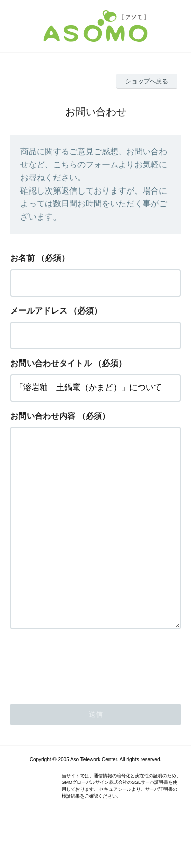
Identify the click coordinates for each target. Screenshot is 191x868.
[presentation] (88, 704)
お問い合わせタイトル (51, 363)
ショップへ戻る (147, 81)
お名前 (22, 258)
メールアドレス (39, 311)
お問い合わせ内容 (43, 416)
